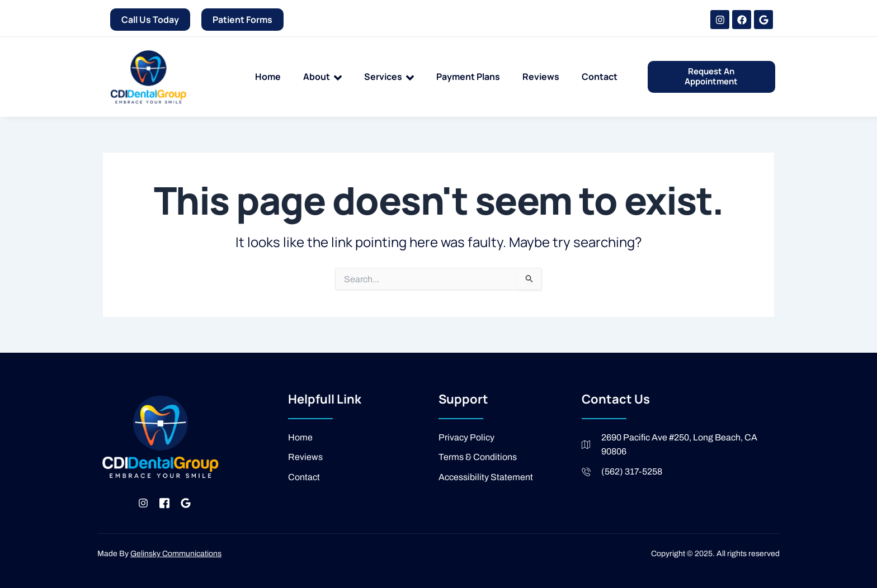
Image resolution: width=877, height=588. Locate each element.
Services (389, 77)
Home (268, 77)
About (322, 77)
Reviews (541, 77)
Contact (600, 77)
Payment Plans (468, 77)
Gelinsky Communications (176, 554)
